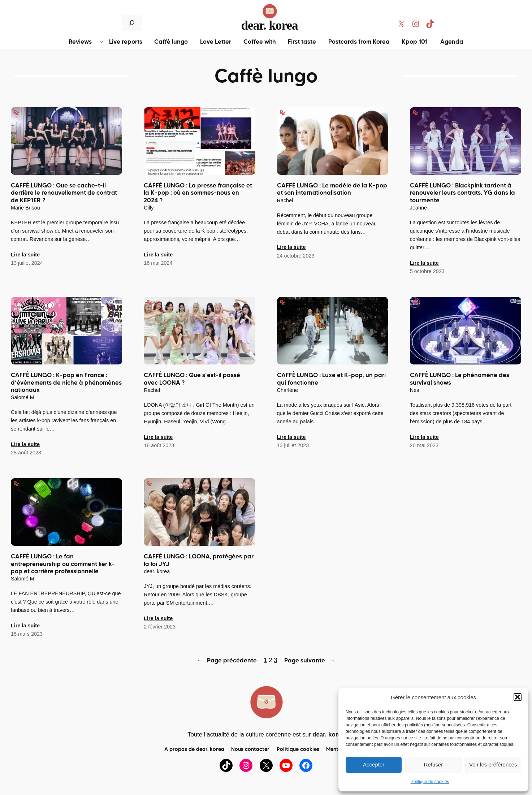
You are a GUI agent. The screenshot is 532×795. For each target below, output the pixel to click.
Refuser (434, 764)
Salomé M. (23, 397)
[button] (518, 697)
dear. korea (270, 25)
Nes (415, 390)
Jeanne (418, 208)
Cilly (149, 208)
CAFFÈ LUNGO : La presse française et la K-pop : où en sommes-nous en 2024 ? (198, 193)
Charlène (287, 390)
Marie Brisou (25, 208)
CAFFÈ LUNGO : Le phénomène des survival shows (460, 379)
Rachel (285, 200)
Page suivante (310, 660)
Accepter (374, 764)
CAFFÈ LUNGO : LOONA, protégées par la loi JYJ (199, 560)
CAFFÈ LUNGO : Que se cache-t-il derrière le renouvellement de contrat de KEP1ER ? (64, 193)
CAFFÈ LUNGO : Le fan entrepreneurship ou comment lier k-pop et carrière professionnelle (63, 564)
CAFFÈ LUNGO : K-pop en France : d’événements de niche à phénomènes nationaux (66, 383)
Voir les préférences (493, 764)
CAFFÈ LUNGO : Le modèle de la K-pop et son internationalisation (332, 189)
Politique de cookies (430, 782)
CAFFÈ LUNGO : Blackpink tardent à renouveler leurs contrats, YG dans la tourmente (462, 193)
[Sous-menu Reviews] (101, 42)
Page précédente (227, 660)
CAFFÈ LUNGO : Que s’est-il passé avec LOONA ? (192, 379)
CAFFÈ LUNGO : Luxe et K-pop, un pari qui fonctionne (331, 379)
